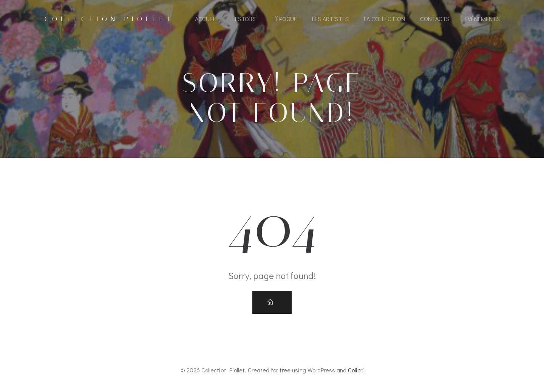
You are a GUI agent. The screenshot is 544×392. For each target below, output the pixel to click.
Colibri (356, 370)
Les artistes (330, 19)
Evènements (482, 19)
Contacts (435, 19)
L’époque (285, 19)
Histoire (245, 19)
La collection (384, 19)
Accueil (206, 19)
